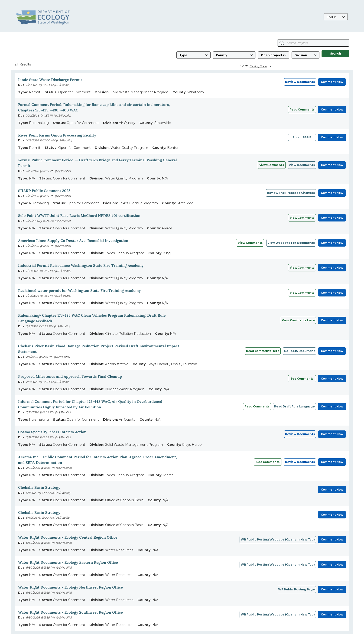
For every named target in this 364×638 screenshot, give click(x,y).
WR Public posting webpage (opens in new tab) (278, 614)
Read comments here (263, 351)
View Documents (302, 165)
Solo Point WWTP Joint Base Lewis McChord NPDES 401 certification (79, 215)
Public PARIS (302, 137)
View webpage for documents (291, 243)
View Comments (272, 165)
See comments (302, 379)
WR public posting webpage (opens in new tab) (278, 539)
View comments (302, 218)
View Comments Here (298, 320)
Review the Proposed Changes (291, 193)
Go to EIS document (299, 351)
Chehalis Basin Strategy (39, 487)
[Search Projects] (282, 43)
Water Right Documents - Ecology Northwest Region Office (70, 587)
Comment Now (332, 82)
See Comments (268, 462)
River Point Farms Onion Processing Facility (57, 135)
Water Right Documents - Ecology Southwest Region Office (70, 612)
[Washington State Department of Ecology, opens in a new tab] (43, 17)
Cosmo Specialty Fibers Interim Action (52, 432)
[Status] (274, 55)
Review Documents (300, 82)
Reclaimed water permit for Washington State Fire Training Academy (79, 290)
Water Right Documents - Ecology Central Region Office (68, 537)
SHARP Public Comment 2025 (44, 191)
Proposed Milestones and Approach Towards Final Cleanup (70, 376)
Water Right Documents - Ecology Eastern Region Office (68, 562)
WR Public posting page (296, 589)
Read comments (302, 109)
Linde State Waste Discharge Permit (50, 80)
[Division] (305, 55)
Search (336, 54)
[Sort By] (260, 66)
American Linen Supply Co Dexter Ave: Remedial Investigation (73, 241)
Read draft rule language (294, 406)
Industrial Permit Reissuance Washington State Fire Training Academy (81, 265)
